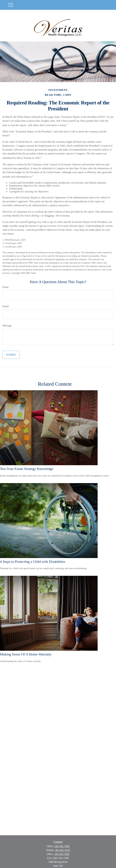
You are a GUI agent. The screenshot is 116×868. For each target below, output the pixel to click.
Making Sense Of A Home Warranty (26, 654)
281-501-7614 (63, 850)
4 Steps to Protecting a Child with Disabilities (33, 562)
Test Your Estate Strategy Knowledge (27, 469)
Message (7, 326)
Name (6, 287)
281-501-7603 (62, 854)
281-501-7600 (62, 846)
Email (6, 306)
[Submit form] (11, 355)
